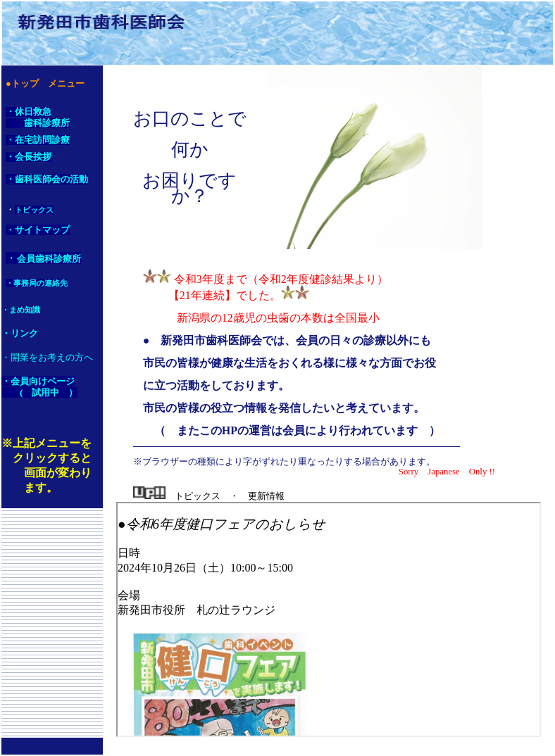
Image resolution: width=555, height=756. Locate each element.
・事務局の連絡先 (37, 283)
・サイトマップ (38, 230)
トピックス (34, 210)
